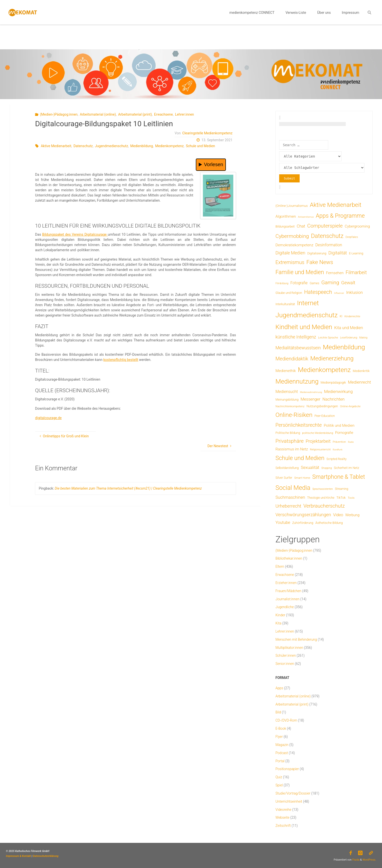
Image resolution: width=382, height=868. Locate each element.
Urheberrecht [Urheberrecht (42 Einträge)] (288, 506)
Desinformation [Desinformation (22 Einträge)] (329, 245)
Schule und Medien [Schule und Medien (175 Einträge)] (300, 458)
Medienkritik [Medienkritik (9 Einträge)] (361, 371)
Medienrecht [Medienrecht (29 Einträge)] (359, 382)
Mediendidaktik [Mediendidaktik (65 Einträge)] (292, 359)
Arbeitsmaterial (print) (135, 114)
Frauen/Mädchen (288, 591)
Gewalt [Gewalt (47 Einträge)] (348, 283)
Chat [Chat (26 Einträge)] (301, 226)
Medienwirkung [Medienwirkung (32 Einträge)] (338, 391)
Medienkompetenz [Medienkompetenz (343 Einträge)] (324, 370)
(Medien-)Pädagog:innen (59, 114)
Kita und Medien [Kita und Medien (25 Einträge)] (349, 328)
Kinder (280, 615)
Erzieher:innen (286, 583)
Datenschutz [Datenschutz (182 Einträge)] (327, 236)
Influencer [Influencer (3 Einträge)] (339, 293)
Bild (278, 712)
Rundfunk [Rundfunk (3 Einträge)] (337, 450)
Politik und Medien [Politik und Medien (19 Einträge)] (339, 425)
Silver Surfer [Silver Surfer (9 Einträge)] (284, 478)
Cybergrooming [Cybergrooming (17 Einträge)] (357, 226)
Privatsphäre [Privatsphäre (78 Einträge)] (290, 441)
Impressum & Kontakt (18, 856)
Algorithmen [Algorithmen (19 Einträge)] (286, 216)
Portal (280, 761)
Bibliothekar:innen (289, 558)
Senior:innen (285, 664)
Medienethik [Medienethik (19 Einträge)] (286, 371)
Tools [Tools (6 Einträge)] (351, 498)
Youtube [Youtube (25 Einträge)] (283, 523)
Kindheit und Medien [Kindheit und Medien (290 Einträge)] (304, 327)
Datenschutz (83, 146)
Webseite (282, 817)
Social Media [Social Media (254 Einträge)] (293, 488)
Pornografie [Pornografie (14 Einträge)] (344, 433)
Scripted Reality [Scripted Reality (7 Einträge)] (337, 459)
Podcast (282, 753)
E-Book (281, 728)
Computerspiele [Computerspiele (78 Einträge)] (325, 226)
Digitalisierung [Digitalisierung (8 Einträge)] (317, 253)
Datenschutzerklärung (46, 856)
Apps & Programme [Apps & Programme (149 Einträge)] (340, 216)
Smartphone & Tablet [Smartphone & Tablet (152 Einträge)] (339, 477)
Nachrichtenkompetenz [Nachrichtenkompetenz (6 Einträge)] (290, 406)
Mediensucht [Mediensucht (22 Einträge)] (287, 392)
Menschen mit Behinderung (296, 639)
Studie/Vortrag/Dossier (293, 793)
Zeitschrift (283, 826)
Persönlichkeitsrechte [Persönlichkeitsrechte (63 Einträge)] (299, 425)
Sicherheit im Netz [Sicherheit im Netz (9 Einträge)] (347, 468)
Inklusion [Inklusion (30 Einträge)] (355, 292)
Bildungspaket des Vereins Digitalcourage (75, 234)
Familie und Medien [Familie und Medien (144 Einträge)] (300, 272)
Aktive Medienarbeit (56, 146)
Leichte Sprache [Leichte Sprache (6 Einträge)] (328, 337)
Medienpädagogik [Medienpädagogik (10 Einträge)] (333, 382)
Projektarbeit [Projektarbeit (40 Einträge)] (318, 441)
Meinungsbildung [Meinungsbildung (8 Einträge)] (287, 399)
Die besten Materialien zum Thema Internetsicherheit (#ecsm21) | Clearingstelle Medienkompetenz (128, 488)
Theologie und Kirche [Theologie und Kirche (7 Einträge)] (321, 498)
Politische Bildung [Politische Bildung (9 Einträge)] (288, 433)
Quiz (279, 777)
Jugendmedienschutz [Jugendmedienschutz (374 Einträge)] (307, 315)
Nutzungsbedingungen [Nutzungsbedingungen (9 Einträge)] (322, 406)
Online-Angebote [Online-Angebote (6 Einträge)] (350, 406)
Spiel (279, 785)
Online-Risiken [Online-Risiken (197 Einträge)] (294, 415)
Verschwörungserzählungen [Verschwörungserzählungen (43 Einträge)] (303, 515)
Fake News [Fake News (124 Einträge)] (320, 262)
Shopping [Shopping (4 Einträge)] (327, 468)
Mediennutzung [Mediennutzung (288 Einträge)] (297, 381)
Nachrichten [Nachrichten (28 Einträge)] (333, 399)
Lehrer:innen (185, 114)
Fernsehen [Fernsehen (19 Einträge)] (335, 273)
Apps (279, 688)
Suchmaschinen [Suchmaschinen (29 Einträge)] (290, 497)
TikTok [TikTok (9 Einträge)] (341, 498)
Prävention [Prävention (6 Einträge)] (339, 442)
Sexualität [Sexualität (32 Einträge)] (310, 467)
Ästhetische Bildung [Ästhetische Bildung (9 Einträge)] (329, 523)
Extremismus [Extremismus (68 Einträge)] (290, 262)
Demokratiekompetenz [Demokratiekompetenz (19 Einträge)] (294, 245)
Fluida (356, 859)
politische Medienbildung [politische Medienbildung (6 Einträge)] (318, 433)
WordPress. (369, 859)
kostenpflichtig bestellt (121, 360)
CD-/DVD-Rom (286, 720)
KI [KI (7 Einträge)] (341, 316)
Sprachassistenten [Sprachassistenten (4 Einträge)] (323, 489)
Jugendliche (285, 607)
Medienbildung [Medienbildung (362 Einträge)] (344, 347)
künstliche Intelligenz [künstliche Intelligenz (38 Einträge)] (296, 337)
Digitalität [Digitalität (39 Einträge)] (338, 253)
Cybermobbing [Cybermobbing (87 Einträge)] (292, 236)
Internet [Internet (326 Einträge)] (308, 303)
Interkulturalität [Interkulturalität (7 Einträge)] (285, 304)
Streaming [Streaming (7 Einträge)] (342, 489)
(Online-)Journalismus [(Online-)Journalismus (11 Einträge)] (292, 206)
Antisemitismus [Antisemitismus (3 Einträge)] (306, 217)
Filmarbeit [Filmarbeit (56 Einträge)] (356, 273)
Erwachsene (164, 114)
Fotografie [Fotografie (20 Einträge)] (299, 283)
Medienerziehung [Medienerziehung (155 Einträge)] (332, 358)
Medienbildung (142, 146)
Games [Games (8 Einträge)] (315, 283)
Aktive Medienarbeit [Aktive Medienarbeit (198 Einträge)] (336, 205)
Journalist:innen (287, 599)
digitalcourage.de (48, 418)
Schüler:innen (286, 655)
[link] (370, 12)
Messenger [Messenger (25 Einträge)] (310, 399)
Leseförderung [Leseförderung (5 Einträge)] (349, 338)
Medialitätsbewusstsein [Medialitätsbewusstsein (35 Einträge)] (298, 348)
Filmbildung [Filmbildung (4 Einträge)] (282, 283)
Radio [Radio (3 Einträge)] (351, 442)
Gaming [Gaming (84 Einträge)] (330, 282)
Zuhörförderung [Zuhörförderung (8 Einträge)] (303, 523)
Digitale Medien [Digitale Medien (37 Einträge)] (290, 253)
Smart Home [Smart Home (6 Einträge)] (302, 478)
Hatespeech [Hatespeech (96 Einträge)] (318, 292)
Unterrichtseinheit (289, 801)
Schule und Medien (200, 146)
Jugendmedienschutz (111, 146)
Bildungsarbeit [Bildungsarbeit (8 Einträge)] (285, 226)
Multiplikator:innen (289, 648)
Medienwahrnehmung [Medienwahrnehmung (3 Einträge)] (311, 392)
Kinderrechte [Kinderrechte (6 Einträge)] (352, 316)
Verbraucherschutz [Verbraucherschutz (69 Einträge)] (324, 506)
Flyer (279, 737)
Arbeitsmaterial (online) (98, 114)
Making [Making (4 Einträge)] (363, 338)
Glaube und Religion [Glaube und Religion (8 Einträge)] (289, 293)
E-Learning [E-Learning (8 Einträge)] (356, 253)
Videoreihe (283, 810)
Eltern (280, 567)
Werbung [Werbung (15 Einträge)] (352, 515)
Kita (278, 623)
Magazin (282, 745)
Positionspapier (287, 769)
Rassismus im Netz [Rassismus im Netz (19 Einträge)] (292, 449)
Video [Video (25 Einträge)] (338, 515)
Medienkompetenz (169, 146)
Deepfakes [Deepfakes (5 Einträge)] (352, 237)
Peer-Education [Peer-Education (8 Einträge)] (325, 416)
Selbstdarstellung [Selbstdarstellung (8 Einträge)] (287, 468)
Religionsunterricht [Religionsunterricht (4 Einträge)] (320, 450)
